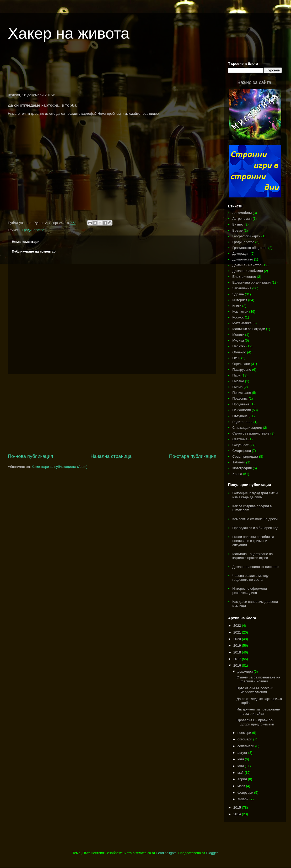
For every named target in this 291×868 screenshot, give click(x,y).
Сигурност (240, 445)
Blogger (212, 853)
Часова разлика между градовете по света (250, 578)
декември (246, 671)
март (242, 786)
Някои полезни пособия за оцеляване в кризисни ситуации (253, 541)
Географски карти (246, 236)
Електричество (244, 277)
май (241, 773)
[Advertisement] (112, 72)
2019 (238, 645)
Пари (236, 375)
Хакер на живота (69, 33)
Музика (238, 340)
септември (246, 746)
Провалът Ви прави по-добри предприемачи (255, 722)
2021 (238, 632)
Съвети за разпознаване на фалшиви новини (258, 679)
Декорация (241, 253)
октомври (245, 739)
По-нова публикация (30, 456)
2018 (238, 652)
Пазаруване (242, 370)
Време (237, 230)
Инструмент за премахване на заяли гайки (258, 711)
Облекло (239, 352)
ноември (245, 733)
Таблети (239, 462)
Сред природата (245, 456)
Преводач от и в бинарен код (255, 528)
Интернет (240, 300)
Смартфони (242, 451)
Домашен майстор (247, 265)
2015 (238, 807)
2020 (238, 639)
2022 (238, 626)
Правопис (240, 398)
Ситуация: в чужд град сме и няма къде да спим (255, 495)
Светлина (240, 439)
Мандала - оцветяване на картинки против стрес (252, 556)
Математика (242, 323)
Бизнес (238, 224)
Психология (241, 410)
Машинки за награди (249, 329)
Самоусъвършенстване (251, 433)
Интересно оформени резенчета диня (250, 591)
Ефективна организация (251, 282)
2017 (238, 659)
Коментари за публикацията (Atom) (60, 467)
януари (244, 799)
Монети (238, 335)
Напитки (239, 346)
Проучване (241, 404)
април (243, 779)
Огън (236, 358)
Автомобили (242, 213)
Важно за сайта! (255, 82)
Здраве (238, 294)
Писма (237, 387)
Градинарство (33, 230)
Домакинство (243, 259)
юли (241, 759)
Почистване (242, 393)
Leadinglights (166, 853)
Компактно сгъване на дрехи (255, 519)
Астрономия (242, 219)
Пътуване (240, 416)
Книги (237, 306)
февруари (246, 793)
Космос (238, 317)
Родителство (242, 422)
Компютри (240, 312)
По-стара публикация (193, 456)
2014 (238, 814)
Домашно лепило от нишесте (255, 567)
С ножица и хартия (247, 428)
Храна (237, 474)
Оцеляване (241, 364)
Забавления (242, 288)
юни (241, 766)
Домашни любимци (248, 271)
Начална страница (111, 456)
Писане (238, 381)
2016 (238, 665)
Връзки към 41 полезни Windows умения (255, 690)
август (243, 753)
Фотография (242, 468)
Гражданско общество (250, 248)
